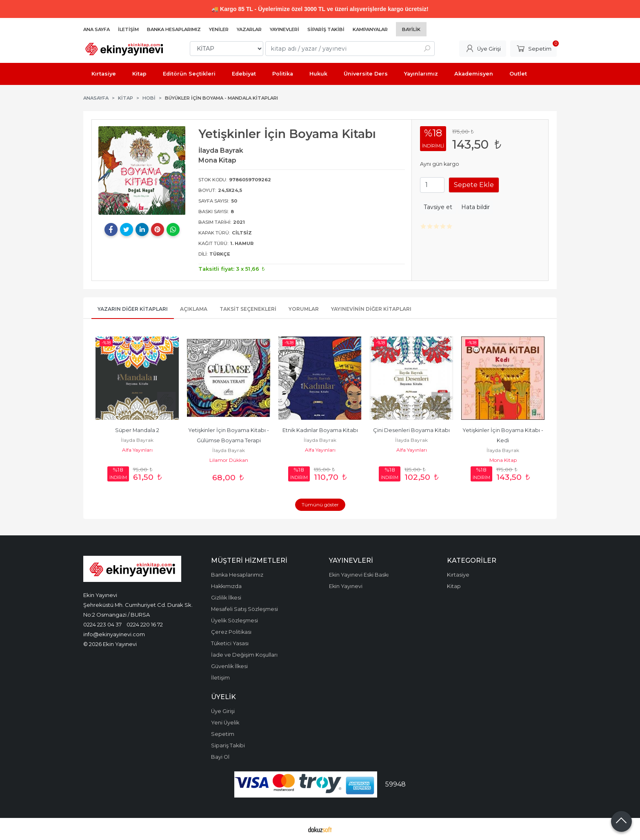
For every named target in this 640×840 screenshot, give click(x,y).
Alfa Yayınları (137, 450)
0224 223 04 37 (102, 624)
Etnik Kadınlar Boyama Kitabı (320, 430)
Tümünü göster (320, 505)
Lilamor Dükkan (229, 460)
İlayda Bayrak (137, 440)
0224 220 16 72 (145, 624)
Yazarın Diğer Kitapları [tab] (133, 309)
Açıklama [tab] (194, 309)
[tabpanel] (142, 170)
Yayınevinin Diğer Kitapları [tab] (371, 309)
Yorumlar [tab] (304, 309)
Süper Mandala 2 (137, 430)
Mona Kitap (503, 460)
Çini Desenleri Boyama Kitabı (411, 430)
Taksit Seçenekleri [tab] (248, 309)
